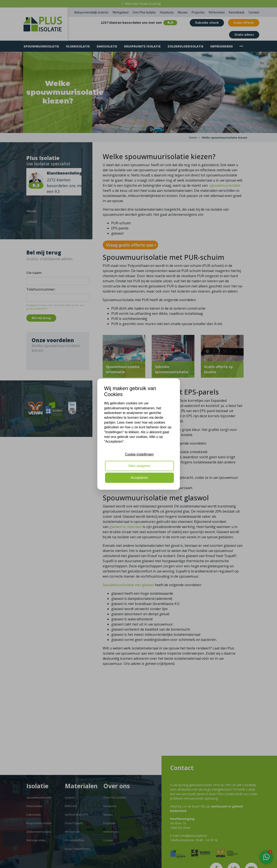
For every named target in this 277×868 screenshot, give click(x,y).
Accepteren (139, 478)
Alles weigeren (139, 466)
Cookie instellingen (139, 454)
